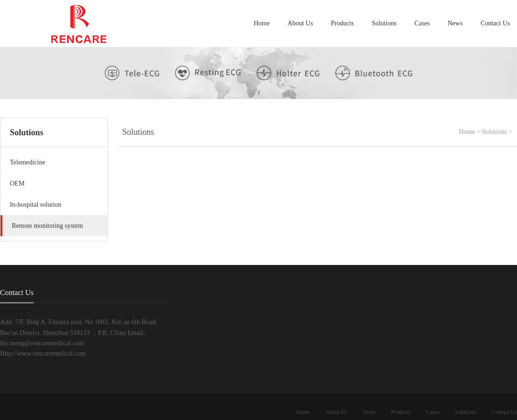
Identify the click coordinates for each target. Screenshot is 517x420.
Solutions (384, 23)
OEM (17, 183)
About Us (300, 23)
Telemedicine (27, 162)
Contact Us (495, 23)
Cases (422, 23)
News (455, 23)
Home (262, 23)
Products (342, 23)
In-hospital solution (35, 205)
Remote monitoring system (47, 226)
